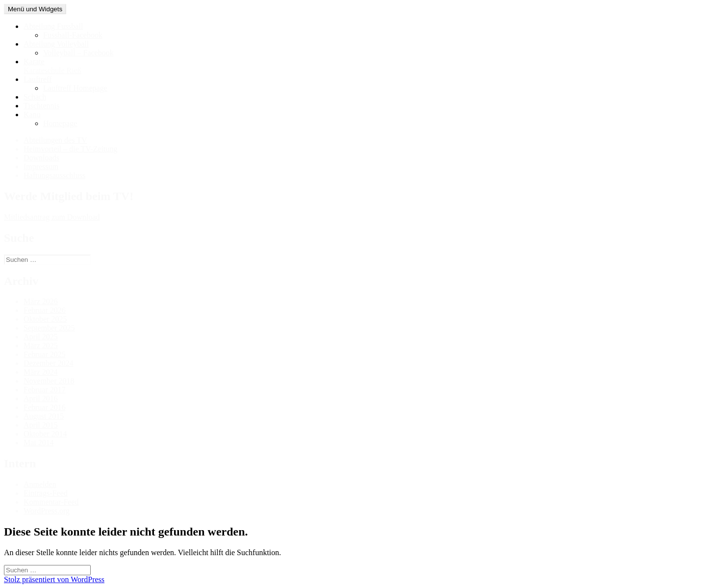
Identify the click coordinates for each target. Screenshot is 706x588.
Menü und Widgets (35, 9)
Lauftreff (38, 79)
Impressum (41, 166)
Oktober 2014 (45, 434)
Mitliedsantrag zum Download (52, 217)
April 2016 (41, 398)
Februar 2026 (45, 310)
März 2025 (41, 345)
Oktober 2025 (45, 319)
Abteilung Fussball (53, 26)
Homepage (60, 123)
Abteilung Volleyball (56, 44)
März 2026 (41, 301)
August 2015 (44, 416)
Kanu (32, 115)
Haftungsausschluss (54, 175)
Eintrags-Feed (46, 493)
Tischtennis (41, 106)
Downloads (41, 158)
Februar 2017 (45, 390)
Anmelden (40, 484)
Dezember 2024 (49, 363)
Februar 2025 (45, 354)
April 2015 (41, 425)
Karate (363, 66)
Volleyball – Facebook (78, 53)
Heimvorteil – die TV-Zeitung (71, 149)
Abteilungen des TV (55, 140)
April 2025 (41, 337)
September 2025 (49, 328)
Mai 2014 (39, 443)
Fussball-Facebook (73, 35)
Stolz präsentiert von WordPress (54, 579)
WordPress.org (47, 511)
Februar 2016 (45, 407)
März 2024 (41, 372)
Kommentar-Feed (51, 502)
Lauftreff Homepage (75, 88)
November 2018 (49, 381)
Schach (35, 97)
